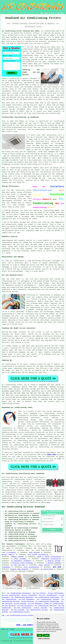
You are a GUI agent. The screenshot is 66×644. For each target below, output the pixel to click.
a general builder (53, 561)
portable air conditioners (53, 441)
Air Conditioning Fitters (19, 612)
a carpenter (11, 552)
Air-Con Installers (25, 606)
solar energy (44, 565)
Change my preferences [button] (44, 639)
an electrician (47, 569)
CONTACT (53, 13)
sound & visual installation (49, 557)
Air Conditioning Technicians (47, 597)
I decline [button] (46, 635)
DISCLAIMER (60, 13)
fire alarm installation (38, 555)
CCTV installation (32, 567)
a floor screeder (19, 559)
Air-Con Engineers (27, 599)
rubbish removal (17, 557)
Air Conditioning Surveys (37, 610)
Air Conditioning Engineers (22, 597)
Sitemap (3, 629)
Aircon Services (28, 601)
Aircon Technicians (56, 593)
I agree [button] (40, 635)
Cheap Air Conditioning (54, 604)
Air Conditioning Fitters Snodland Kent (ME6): (21, 31)
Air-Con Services (9, 606)
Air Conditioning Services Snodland (23, 507)
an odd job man (18, 565)
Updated (12, 629)
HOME (42, 13)
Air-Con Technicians (22, 608)
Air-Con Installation (11, 595)
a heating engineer (54, 563)
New (7, 629)
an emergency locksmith (21, 561)
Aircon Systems (20, 604)
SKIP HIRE (57, 567)
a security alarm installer (22, 563)
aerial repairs (8, 555)
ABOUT (47, 13)
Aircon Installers (29, 595)
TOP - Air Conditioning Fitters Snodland (18, 615)
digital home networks (20, 569)
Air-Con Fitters (39, 593)
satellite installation (51, 559)
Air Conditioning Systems (48, 599)
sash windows (34, 552)
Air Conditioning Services (46, 606)
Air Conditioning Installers (19, 593)
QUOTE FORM (51, 455)
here (48, 502)
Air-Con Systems (17, 610)
